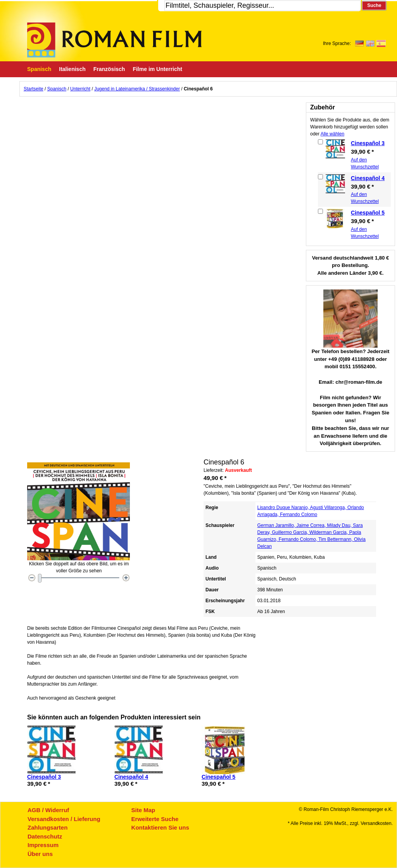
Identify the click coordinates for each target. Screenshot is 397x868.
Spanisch (57, 89)
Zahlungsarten (47, 827)
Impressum (43, 845)
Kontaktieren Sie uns (160, 827)
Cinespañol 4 (368, 178)
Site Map (143, 810)
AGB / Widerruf (48, 810)
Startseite (34, 89)
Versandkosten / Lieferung (64, 819)
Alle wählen (332, 134)
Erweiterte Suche (155, 819)
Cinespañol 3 (368, 143)
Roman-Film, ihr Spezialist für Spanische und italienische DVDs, (114, 40)
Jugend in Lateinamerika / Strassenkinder (137, 89)
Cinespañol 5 (368, 213)
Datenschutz (45, 836)
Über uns (40, 854)
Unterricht (80, 89)
